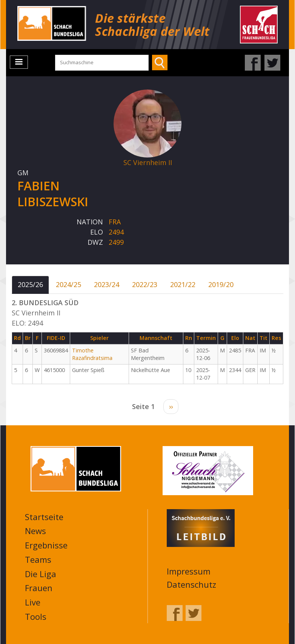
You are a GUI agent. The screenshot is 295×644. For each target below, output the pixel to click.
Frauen (39, 588)
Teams (38, 559)
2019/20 (221, 284)
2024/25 (68, 284)
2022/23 (145, 284)
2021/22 (183, 284)
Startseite (44, 517)
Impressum (189, 571)
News (35, 531)
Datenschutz (191, 584)
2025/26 (30, 284)
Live (33, 602)
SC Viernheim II (148, 162)
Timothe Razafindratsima (92, 354)
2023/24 (107, 284)
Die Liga (41, 574)
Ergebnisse (46, 545)
